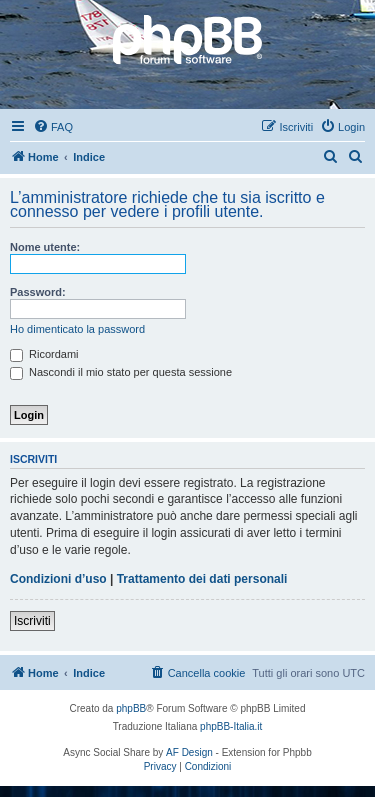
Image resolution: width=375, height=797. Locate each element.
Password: (38, 292)
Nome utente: (45, 247)
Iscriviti (32, 621)
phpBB (131, 708)
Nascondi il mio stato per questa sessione (121, 372)
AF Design (189, 752)
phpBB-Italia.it (231, 726)
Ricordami (44, 354)
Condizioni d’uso (58, 579)
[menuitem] (53, 127)
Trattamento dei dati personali (202, 579)
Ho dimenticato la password (77, 329)
